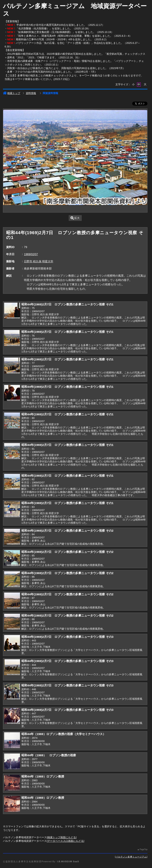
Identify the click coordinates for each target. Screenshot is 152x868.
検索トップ (12, 93)
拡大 (75, 218)
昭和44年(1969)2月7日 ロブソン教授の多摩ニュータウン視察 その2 (67, 531)
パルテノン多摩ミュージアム (131, 857)
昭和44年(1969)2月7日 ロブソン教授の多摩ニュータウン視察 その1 (67, 304)
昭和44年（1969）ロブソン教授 (43, 776)
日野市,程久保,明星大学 (39, 261)
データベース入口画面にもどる (66, 841)
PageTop (143, 849)
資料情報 (31, 93)
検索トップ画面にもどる (62, 837)
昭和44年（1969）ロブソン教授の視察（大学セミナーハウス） (63, 734)
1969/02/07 (31, 254)
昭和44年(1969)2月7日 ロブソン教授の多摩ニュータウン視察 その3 (67, 637)
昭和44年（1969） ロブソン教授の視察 (49, 755)
